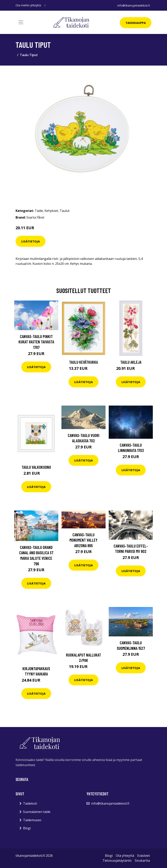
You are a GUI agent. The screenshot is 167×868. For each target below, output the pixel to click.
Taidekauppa (136, 23)
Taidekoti (30, 803)
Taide (39, 211)
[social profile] (45, 5)
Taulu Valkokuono (36, 467)
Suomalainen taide (37, 812)
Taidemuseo (32, 820)
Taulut (65, 211)
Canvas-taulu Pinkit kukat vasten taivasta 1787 (36, 342)
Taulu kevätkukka (83, 362)
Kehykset (51, 211)
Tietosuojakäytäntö (117, 860)
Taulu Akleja (131, 362)
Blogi (27, 828)
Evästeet (144, 856)
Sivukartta (142, 860)
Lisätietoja (31, 241)
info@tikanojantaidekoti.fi (134, 5)
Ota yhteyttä (125, 856)
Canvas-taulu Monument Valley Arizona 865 (83, 540)
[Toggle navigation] (21, 22)
